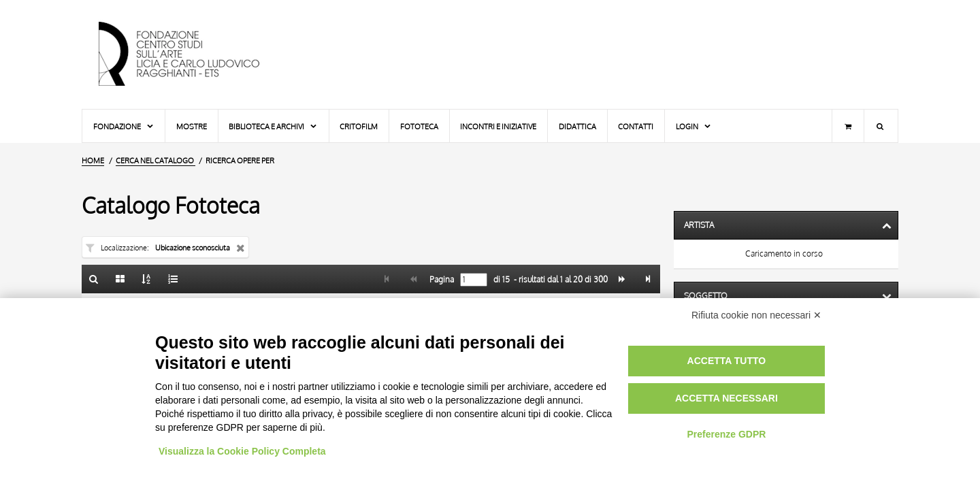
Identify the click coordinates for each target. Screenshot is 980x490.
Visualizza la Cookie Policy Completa (242, 451)
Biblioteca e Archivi (273, 126)
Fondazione (124, 126)
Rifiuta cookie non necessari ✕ (756, 315)
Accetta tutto (727, 361)
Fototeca (419, 126)
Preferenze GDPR (726, 434)
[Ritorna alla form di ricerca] (94, 279)
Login (694, 126)
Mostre (192, 126)
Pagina (441, 280)
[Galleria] (120, 279)
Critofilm (359, 126)
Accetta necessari (726, 398)
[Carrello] (848, 126)
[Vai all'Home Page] (191, 54)
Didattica (577, 126)
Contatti (636, 126)
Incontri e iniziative (498, 126)
